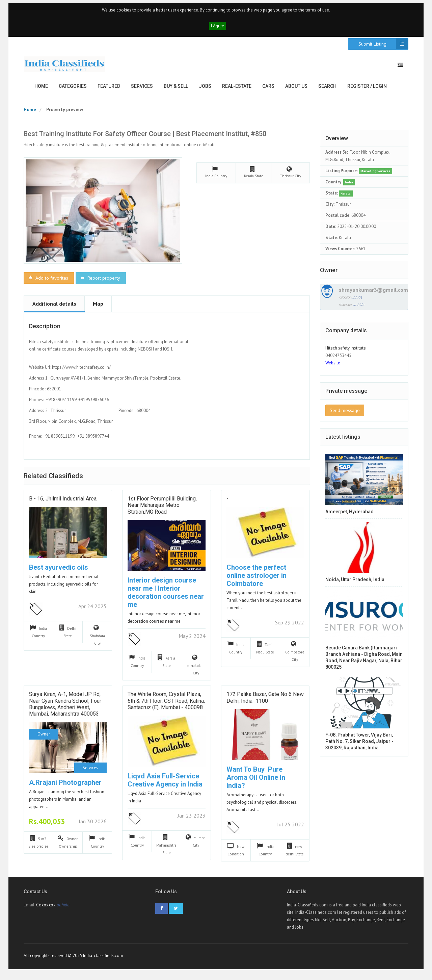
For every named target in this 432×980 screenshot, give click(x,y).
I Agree (218, 30)
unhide (357, 301)
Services (142, 90)
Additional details (54, 307)
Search (327, 90)
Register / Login (367, 90)
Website (333, 367)
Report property (100, 282)
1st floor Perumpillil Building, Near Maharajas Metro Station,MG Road (162, 509)
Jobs (205, 90)
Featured (109, 90)
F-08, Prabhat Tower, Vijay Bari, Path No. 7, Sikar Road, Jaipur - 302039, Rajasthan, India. (359, 745)
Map (98, 307)
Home (41, 90)
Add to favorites (48, 282)
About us (296, 90)
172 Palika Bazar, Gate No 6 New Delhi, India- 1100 (265, 701)
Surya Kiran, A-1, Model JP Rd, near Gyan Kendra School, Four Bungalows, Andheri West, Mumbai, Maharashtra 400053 (65, 708)
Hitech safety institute (346, 352)
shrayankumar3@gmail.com (373, 293)
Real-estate (237, 90)
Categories (73, 90)
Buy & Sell (176, 90)
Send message (345, 414)
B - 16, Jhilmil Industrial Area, (63, 503)
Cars (268, 90)
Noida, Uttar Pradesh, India (355, 584)
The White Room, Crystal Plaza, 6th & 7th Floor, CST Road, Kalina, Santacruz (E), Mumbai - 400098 (166, 705)
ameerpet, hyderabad (349, 515)
